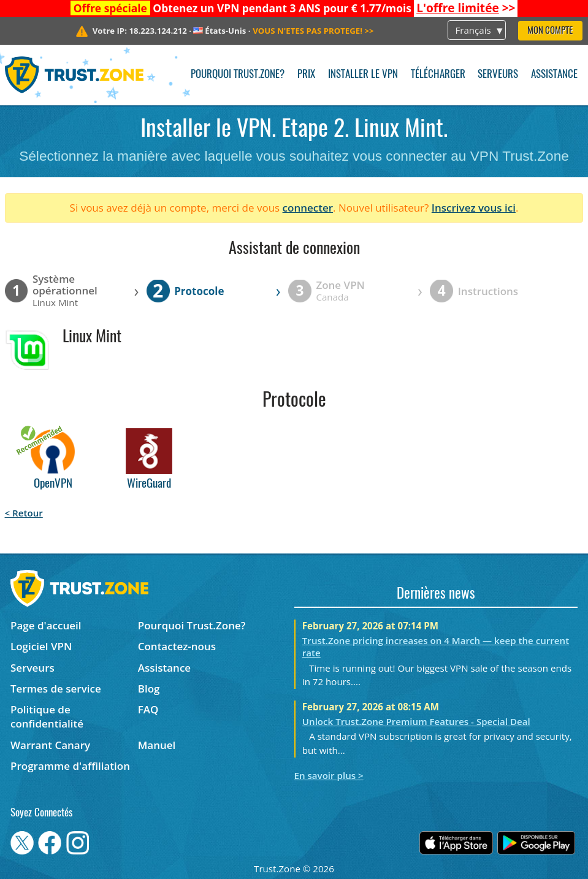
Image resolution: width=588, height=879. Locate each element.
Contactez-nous (177, 646)
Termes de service (56, 689)
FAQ (148, 709)
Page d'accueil (46, 625)
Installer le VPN (363, 75)
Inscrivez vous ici (474, 208)
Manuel (157, 745)
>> (466, 8)
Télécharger (438, 75)
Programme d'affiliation (70, 766)
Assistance (554, 75)
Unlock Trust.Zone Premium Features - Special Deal (416, 721)
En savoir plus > (329, 775)
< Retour (24, 513)
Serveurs (498, 75)
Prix (306, 75)
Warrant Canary (50, 745)
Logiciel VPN (41, 646)
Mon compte (550, 31)
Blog (149, 689)
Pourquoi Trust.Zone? (238, 75)
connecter (308, 208)
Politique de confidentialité (47, 716)
